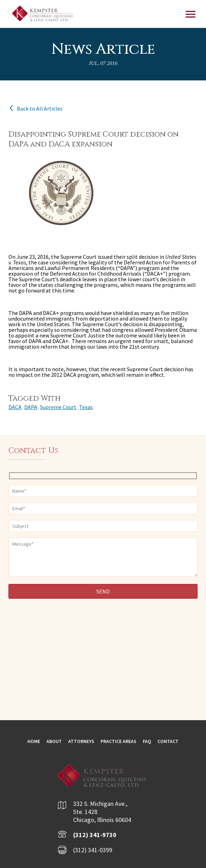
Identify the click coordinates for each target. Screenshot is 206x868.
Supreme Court (58, 407)
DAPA (31, 407)
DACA (15, 407)
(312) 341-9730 (95, 835)
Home (34, 741)
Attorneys (81, 741)
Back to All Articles (36, 108)
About (54, 741)
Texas (86, 407)
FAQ (147, 741)
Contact (168, 741)
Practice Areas (118, 741)
